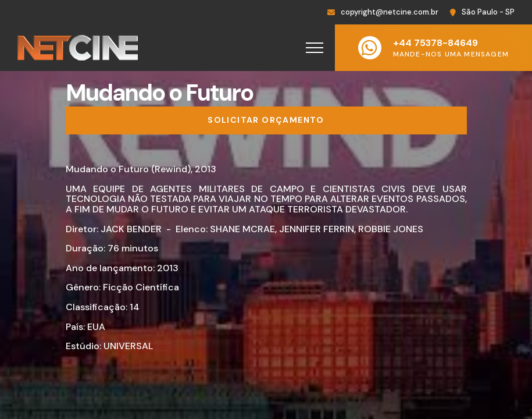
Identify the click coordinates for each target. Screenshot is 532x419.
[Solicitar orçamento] (266, 120)
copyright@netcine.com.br (390, 12)
